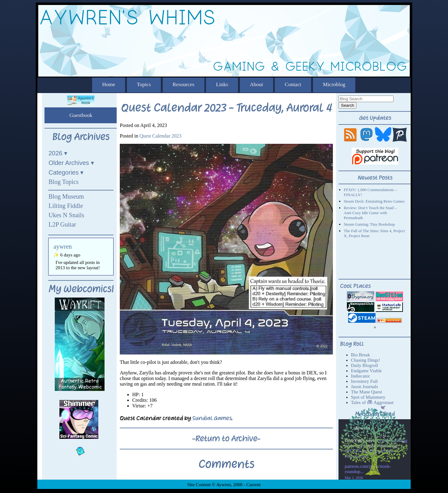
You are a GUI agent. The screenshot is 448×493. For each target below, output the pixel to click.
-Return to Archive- (226, 439)
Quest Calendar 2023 (160, 136)
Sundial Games (212, 418)
